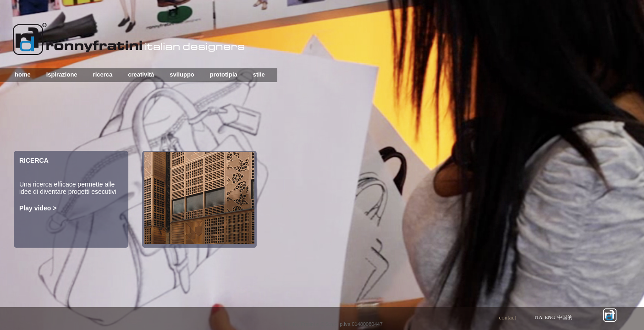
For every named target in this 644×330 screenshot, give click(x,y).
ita (538, 317)
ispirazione (62, 74)
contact (507, 317)
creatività (141, 74)
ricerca (103, 74)
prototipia (224, 74)
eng (550, 317)
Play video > (38, 208)
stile (259, 74)
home (23, 74)
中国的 (565, 317)
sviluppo (182, 74)
